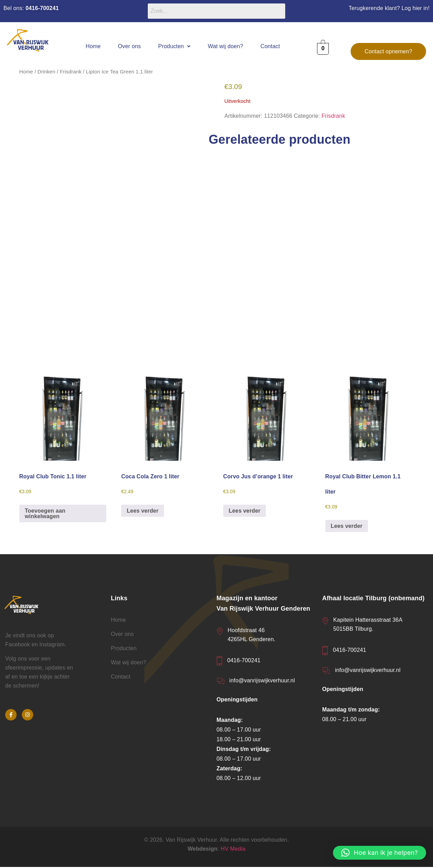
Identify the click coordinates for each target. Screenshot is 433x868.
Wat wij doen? (226, 46)
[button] (174, 46)
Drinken (46, 72)
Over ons (129, 46)
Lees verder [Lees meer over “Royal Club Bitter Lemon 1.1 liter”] (347, 527)
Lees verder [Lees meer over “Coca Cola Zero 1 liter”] (143, 511)
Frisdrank (71, 72)
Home (93, 46)
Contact (270, 46)
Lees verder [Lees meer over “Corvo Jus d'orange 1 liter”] (245, 511)
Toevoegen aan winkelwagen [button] (45, 514)
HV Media (233, 849)
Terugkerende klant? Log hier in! (389, 8)
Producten (174, 46)
